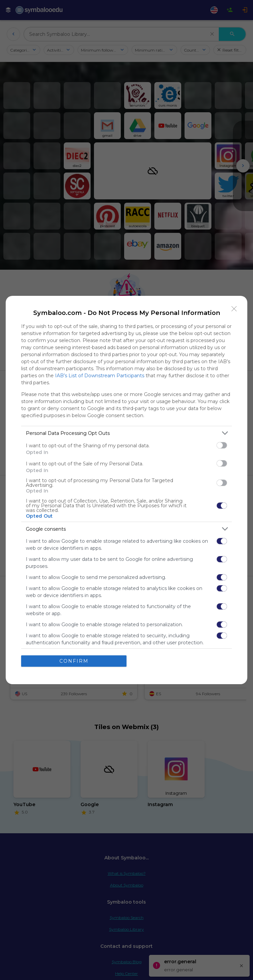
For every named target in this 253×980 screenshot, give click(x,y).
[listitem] (127, 433)
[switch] (222, 445)
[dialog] (127, 490)
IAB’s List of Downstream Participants (100, 376)
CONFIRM (74, 661)
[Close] (234, 309)
